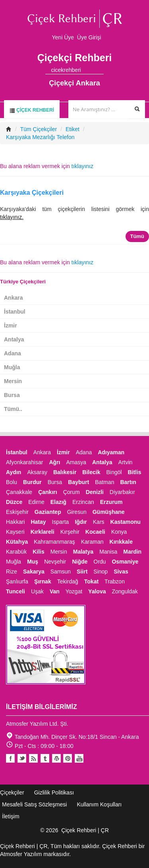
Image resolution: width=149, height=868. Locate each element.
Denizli (95, 492)
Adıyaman (111, 452)
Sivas (121, 572)
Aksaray (37, 472)
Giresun (77, 512)
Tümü (137, 236)
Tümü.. (13, 409)
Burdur (32, 482)
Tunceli (15, 591)
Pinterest (68, 758)
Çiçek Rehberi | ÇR (85, 830)
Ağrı (54, 462)
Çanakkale (19, 492)
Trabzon (115, 581)
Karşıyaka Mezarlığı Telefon (40, 137)
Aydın (14, 472)
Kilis (39, 552)
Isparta (61, 522)
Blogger (33, 758)
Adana (13, 353)
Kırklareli (43, 532)
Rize (12, 572)
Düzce (14, 502)
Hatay (38, 522)
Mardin (132, 552)
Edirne (36, 502)
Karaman (92, 542)
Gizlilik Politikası (54, 792)
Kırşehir (70, 532)
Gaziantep (48, 512)
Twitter (22, 758)
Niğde (80, 562)
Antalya (14, 339)
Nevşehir (55, 562)
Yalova (97, 591)
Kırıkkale (121, 542)
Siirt (82, 572)
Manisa (108, 552)
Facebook (10, 758)
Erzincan (83, 502)
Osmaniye (125, 562)
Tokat (91, 581)
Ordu (100, 562)
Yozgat (74, 591)
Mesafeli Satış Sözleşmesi (34, 804)
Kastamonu (126, 522)
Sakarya (34, 572)
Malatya (83, 552)
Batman (104, 482)
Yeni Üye (63, 37)
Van (55, 591)
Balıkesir (65, 472)
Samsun (61, 572)
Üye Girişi (89, 37)
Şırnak (43, 581)
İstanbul (15, 312)
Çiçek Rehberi (32, 110)
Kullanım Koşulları (99, 804)
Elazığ (58, 502)
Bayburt (78, 482)
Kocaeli (95, 532)
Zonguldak (125, 591)
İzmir (11, 325)
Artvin (126, 462)
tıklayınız (82, 166)
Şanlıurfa (17, 581)
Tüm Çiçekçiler (39, 129)
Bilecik (91, 472)
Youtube (56, 758)
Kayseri (15, 532)
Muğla (12, 367)
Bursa (12, 395)
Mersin (13, 381)
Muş (33, 562)
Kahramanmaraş (54, 542)
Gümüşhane (109, 512)
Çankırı (47, 492)
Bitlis (134, 472)
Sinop (101, 572)
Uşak (37, 591)
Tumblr (45, 758)
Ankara (13, 298)
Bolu (12, 482)
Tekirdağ (68, 581)
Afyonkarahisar (24, 462)
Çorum (72, 492)
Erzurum (111, 502)
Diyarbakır (122, 492)
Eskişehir (17, 512)
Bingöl (114, 472)
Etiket (73, 129)
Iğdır (81, 522)
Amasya (76, 462)
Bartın (128, 482)
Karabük (16, 552)
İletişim (11, 816)
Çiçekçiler (12, 792)
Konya (119, 532)
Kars (99, 522)
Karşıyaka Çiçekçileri (32, 193)
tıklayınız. (12, 217)
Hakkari (15, 522)
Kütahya (17, 542)
